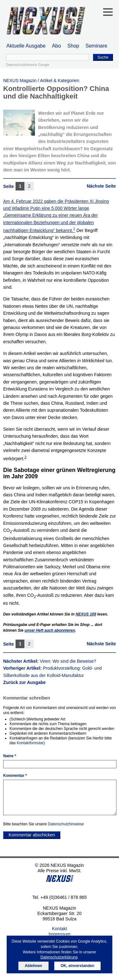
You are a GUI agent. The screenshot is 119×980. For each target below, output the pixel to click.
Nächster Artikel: (50, 661)
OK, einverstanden (77, 966)
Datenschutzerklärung (59, 957)
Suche (103, 57)
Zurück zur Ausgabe (24, 682)
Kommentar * (15, 776)
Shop (73, 46)
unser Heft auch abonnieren (50, 630)
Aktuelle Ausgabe (26, 46)
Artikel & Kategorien (60, 81)
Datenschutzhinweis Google (28, 65)
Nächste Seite (101, 186)
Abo (56, 46)
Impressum (60, 934)
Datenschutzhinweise (66, 824)
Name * (10, 756)
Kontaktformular (30, 743)
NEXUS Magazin (20, 81)
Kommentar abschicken (32, 835)
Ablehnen (33, 966)
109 (86, 614)
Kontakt (60, 929)
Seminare (96, 46)
